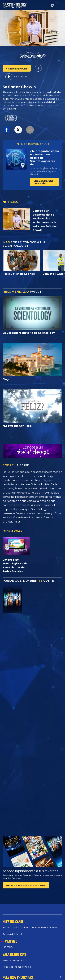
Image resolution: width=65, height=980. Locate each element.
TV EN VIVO (10, 941)
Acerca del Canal (12, 934)
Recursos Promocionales (17, 967)
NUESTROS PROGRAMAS (18, 977)
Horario (8, 947)
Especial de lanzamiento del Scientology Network (31, 927)
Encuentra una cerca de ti (44, 182)
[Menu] (60, 5)
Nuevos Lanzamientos (15, 960)
